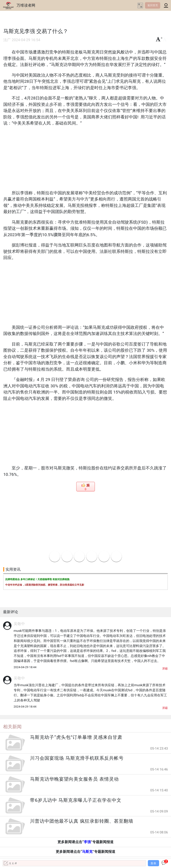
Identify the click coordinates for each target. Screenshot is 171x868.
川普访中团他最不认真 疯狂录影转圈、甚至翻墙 (82, 821)
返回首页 (153, 5)
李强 (87, 842)
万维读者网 (26, 5)
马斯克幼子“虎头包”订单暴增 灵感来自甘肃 (76, 737)
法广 (7, 40)
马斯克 (87, 852)
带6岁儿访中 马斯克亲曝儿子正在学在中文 (76, 800)
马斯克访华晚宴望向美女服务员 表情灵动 (74, 779)
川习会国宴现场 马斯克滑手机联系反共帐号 (77, 758)
